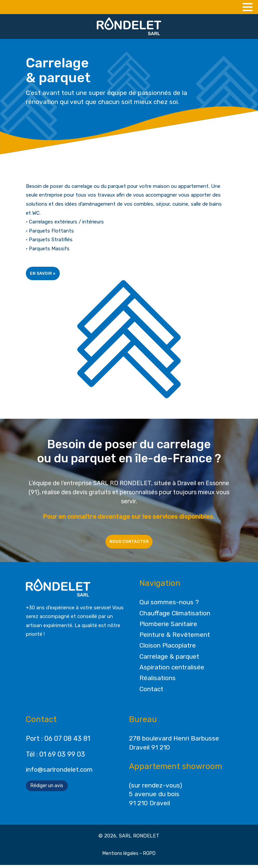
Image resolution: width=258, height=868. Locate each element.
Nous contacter (129, 544)
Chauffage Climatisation (175, 616)
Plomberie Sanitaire (168, 627)
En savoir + (46, 274)
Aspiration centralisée (172, 670)
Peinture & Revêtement (175, 638)
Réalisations (158, 681)
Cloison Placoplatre (168, 649)
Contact (151, 692)
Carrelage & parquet (169, 659)
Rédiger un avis (47, 789)
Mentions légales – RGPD (129, 856)
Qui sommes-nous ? (169, 605)
